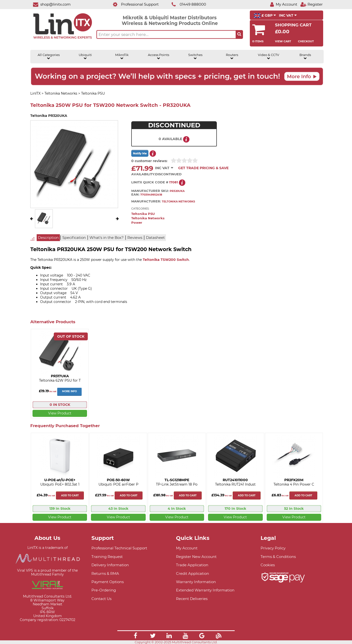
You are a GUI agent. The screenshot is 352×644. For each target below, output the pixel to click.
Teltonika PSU (143, 214)
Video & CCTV (269, 56)
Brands (305, 56)
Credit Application (192, 573)
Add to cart (70, 495)
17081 (174, 182)
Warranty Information (196, 582)
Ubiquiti (85, 56)
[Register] (311, 4)
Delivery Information (110, 565)
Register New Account (196, 557)
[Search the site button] (239, 34)
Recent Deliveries (192, 599)
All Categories (49, 56)
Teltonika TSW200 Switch (166, 260)
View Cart (283, 41)
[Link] (135, 636)
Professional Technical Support (119, 548)
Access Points (159, 56)
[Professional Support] (133, 4)
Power (137, 223)
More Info (69, 391)
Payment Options (108, 582)
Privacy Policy (273, 548)
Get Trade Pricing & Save (203, 168)
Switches (195, 56)
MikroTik (122, 56)
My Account (187, 548)
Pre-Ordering (104, 590)
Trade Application (192, 565)
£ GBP (265, 16)
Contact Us (101, 599)
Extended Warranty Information (205, 590)
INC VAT (288, 15)
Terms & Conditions (278, 557)
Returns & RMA (105, 573)
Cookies (268, 565)
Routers (232, 56)
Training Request (107, 557)
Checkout (306, 41)
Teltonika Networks (148, 218)
